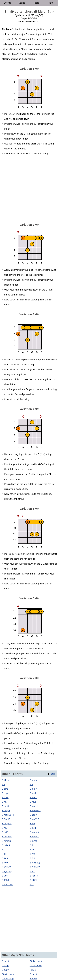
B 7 (3, 784)
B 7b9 (33, 858)
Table (52, 774)
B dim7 (33, 789)
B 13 (4, 854)
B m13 (5, 832)
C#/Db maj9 (36, 961)
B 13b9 (5, 880)
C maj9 (5, 961)
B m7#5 (6, 845)
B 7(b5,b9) (35, 863)
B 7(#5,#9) (7, 871)
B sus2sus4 (8, 884)
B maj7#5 (7, 823)
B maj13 (6, 810)
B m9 (4, 828)
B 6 (31, 845)
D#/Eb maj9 (36, 965)
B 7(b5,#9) (7, 867)
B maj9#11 (35, 810)
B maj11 (34, 806)
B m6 (32, 823)
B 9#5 (5, 876)
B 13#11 (34, 876)
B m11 (33, 828)
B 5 (31, 784)
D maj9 (5, 965)
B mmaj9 (6, 841)
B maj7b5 (34, 819)
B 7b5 (33, 854)
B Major (6, 780)
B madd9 (34, 832)
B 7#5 (5, 858)
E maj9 (5, 970)
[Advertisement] (29, 190)
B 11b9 (33, 880)
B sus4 (5, 797)
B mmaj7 (34, 837)
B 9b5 (33, 871)
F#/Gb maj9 (8, 974)
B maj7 (33, 797)
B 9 (3, 850)
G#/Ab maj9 (8, 979)
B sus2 (33, 793)
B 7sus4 (34, 802)
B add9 (33, 815)
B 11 (32, 850)
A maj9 (33, 979)
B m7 (4, 802)
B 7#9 (5, 863)
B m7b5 (34, 841)
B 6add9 (6, 819)
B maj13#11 (8, 815)
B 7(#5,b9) (35, 867)
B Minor (34, 780)
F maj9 (33, 970)
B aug (5, 793)
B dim (5, 789)
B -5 (32, 884)
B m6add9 (7, 837)
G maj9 (33, 974)
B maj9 (5, 806)
